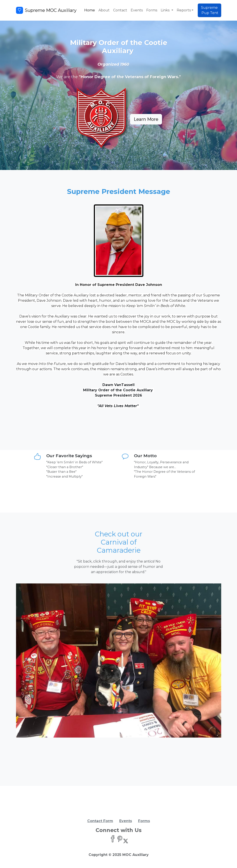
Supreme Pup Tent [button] (209, 10)
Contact (120, 10)
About (104, 10)
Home (90, 10)
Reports (184, 10)
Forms (152, 10)
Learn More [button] (146, 119)
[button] (31, 660)
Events (137, 10)
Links (166, 10)
